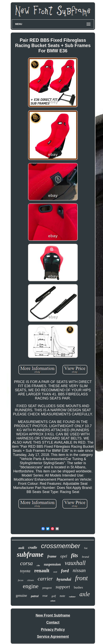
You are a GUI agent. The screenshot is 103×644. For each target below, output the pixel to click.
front (82, 578)
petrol (35, 596)
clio (38, 565)
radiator (72, 597)
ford (65, 571)
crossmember (61, 546)
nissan (79, 570)
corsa (26, 563)
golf (54, 596)
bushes (78, 587)
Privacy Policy (53, 629)
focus (21, 580)
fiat (86, 548)
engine (31, 586)
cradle (33, 548)
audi (21, 548)
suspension (52, 564)
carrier (45, 579)
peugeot (47, 588)
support (63, 587)
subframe (30, 554)
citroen (31, 580)
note (62, 596)
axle (85, 594)
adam (53, 601)
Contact (53, 622)
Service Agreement (53, 637)
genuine (21, 596)
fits (75, 555)
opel (64, 556)
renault (42, 571)
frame (52, 556)
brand (85, 557)
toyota (25, 571)
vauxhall (75, 563)
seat (55, 572)
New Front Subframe (53, 615)
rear (45, 596)
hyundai (64, 579)
